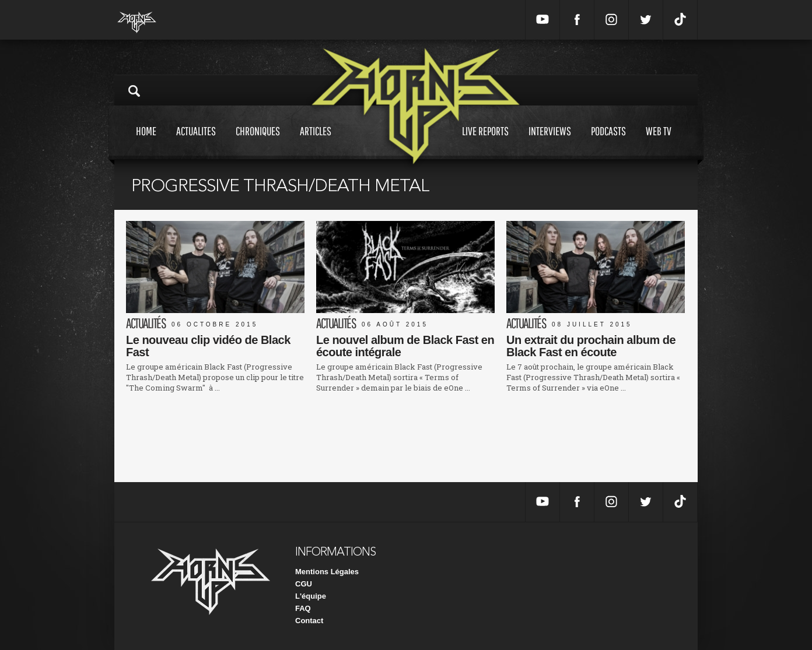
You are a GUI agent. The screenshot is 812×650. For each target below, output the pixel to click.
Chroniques (258, 142)
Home (146, 142)
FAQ (303, 608)
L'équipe (311, 596)
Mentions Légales (327, 572)
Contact (309, 621)
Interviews (550, 142)
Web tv (659, 142)
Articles (316, 142)
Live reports (485, 142)
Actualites (196, 142)
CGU (304, 584)
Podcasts (608, 142)
